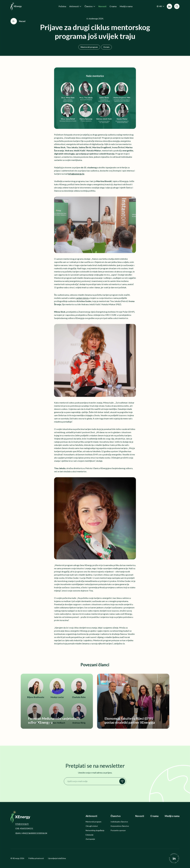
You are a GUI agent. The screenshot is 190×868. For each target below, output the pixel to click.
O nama (154, 816)
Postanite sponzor (118, 830)
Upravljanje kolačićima (57, 858)
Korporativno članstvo (120, 826)
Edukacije (90, 835)
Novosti (140, 816)
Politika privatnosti (36, 858)
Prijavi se (123, 781)
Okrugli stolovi (92, 826)
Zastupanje (90, 839)
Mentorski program (89, 47)
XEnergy (16, 858)
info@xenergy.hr (22, 824)
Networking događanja (95, 830)
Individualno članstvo (119, 822)
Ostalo (106, 47)
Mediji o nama (172, 816)
